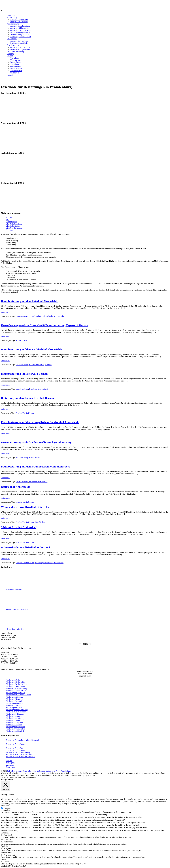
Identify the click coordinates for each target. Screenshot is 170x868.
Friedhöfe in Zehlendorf (15, 731)
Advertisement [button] (6, 853)
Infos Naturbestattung (14, 224)
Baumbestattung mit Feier (20, 32)
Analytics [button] (5, 846)
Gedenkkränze (16, 66)
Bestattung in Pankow (14, 708)
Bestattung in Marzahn (14, 703)
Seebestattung (12, 39)
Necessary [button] (5, 806)
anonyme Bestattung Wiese (21, 30)
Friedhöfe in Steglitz (13, 718)
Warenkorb (15, 58)
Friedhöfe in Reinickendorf (16, 712)
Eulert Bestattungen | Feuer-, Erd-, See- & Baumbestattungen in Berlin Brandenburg (39, 771)
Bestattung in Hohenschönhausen (18, 695)
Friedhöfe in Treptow (14, 725)
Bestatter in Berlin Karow (15, 744)
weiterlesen (5, 312)
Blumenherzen (16, 62)
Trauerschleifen (16, 71)
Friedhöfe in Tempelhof (15, 720)
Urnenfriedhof (35, 457)
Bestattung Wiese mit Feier (21, 37)
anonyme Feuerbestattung (20, 47)
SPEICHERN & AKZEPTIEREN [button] (14, 866)
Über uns (9, 230)
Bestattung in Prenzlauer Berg (17, 710)
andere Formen (16, 69)
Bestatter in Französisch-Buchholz (19, 755)
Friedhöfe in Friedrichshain (16, 691)
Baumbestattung (22, 365)
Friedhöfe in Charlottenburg (16, 688)
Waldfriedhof (40, 522)
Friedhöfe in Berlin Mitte (15, 682)
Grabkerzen (15, 73)
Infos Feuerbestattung (14, 228)
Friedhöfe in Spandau (14, 716)
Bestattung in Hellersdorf (15, 693)
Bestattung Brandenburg (38, 389)
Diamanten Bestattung (15, 52)
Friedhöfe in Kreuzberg (15, 699)
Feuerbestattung (13, 45)
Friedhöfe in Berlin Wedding (17, 684)
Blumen (10, 56)
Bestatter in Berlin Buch (15, 748)
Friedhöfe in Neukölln (14, 705)
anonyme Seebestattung (19, 41)
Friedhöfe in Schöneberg (15, 714)
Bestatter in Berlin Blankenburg (18, 752)
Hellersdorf (37, 316)
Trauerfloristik (11, 222)
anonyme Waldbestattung (20, 28)
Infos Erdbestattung (13, 226)
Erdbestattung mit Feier (19, 20)
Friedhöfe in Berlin (13, 680)
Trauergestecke (16, 60)
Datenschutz (10, 767)
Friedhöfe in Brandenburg (15, 686)
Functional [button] (5, 833)
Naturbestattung (13, 24)
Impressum (10, 765)
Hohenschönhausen (49, 316)
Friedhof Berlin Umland (25, 413)
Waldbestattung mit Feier (20, 34)
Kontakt (10, 75)
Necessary (8, 808)
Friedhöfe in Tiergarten (14, 722)
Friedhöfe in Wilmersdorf (15, 729)
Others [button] (3, 859)
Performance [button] (6, 839)
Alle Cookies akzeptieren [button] (27, 777)
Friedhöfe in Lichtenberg (15, 701)
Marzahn (61, 316)
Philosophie (10, 763)
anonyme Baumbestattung (20, 26)
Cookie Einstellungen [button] (9, 777)
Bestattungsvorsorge (24, 316)
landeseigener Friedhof (44, 563)
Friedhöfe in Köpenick (14, 697)
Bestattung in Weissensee (15, 727)
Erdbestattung (12, 17)
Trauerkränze (15, 64)
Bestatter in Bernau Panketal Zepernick (20, 757)
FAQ (7, 220)
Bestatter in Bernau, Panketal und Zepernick (22, 740)
